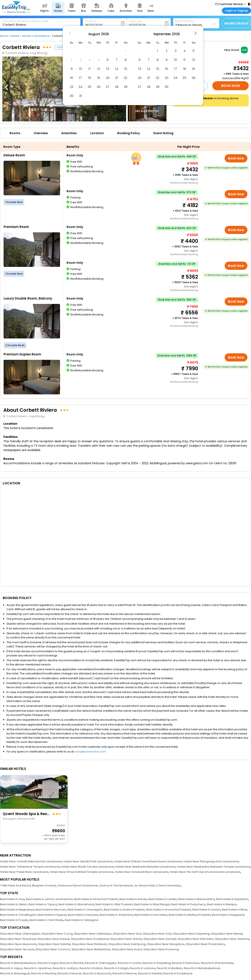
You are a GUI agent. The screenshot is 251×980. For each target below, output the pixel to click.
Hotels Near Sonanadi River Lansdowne (142, 872)
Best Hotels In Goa (12, 899)
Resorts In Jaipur (11, 968)
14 (117, 69)
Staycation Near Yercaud (17, 949)
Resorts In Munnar (70, 973)
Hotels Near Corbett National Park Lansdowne (31, 861)
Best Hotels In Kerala (133, 899)
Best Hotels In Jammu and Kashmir (49, 899)
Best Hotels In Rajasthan (232, 899)
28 (117, 87)
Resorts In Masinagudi (15, 973)
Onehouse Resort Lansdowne (78, 885)
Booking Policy (129, 133)
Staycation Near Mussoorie (18, 944)
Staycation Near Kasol (127, 949)
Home (4, 36)
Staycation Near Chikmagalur (20, 934)
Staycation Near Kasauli (53, 939)
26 (99, 87)
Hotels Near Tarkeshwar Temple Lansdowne (30, 867)
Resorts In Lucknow (143, 968)
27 (108, 87)
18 (90, 78)
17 (81, 78)
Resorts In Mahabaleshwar (18, 963)
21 (117, 78)
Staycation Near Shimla (126, 939)
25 (90, 87)
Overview (41, 133)
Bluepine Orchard (44, 885)
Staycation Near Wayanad (18, 939)
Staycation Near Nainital (54, 944)
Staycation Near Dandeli (160, 939)
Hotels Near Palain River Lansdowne (24, 872)
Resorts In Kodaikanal (178, 973)
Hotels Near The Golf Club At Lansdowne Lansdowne (205, 872)
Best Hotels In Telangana (82, 920)
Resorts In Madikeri (170, 968)
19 (99, 78)
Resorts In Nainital (150, 973)
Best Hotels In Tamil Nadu (46, 920)
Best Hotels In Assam (206, 910)
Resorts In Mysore (124, 973)
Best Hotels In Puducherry (188, 904)
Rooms (15, 133)
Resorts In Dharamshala (217, 963)
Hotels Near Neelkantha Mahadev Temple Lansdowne (214, 867)
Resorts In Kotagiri (116, 968)
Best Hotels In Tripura (43, 904)
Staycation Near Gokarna (232, 939)
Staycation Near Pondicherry (205, 944)
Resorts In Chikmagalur (101, 963)
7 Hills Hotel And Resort (15, 885)
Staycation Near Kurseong (161, 949)
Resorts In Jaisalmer (38, 968)
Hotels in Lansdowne (36, 36)
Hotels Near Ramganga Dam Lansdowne (211, 861)
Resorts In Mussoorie (97, 973)
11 (90, 69)
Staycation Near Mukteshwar (91, 949)
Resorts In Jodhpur (65, 968)
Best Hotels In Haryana (83, 915)
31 (81, 96)
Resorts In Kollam (91, 968)
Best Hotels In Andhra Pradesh (124, 910)
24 (81, 87)
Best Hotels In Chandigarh (85, 910)
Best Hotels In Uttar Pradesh (114, 904)
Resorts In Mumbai (44, 973)
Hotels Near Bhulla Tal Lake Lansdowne (88, 867)
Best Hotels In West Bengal (152, 904)
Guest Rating (163, 133)
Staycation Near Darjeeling (191, 934)
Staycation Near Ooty (157, 934)
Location (97, 133)
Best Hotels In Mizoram (51, 910)
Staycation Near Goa (127, 934)
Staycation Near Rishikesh (89, 944)
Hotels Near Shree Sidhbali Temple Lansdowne (82, 872)
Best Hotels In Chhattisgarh (18, 915)
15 (126, 69)
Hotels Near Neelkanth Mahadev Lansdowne (146, 867)
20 (108, 78)
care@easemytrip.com (90, 752)
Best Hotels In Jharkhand (116, 915)
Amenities (69, 133)
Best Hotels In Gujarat (52, 915)
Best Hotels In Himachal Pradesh (96, 899)
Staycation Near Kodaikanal (90, 939)
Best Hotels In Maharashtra (197, 899)
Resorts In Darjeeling (157, 963)
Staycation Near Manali (227, 934)
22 (125, 78)
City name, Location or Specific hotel (26, 21)
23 (72, 87)
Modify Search (236, 23)
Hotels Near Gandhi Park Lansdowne (88, 861)
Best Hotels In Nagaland (228, 915)
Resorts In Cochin (129, 963)
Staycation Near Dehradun (196, 939)
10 (81, 69)
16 (72, 78)
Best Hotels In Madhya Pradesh (190, 915)
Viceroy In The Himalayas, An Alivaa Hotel (127, 885)
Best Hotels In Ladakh (163, 899)
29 (126, 87)
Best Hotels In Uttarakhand (76, 904)
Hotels (15, 36)
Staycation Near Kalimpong (127, 944)
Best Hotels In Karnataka (151, 915)
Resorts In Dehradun (186, 963)
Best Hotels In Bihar (235, 910)
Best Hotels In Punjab (14, 920)
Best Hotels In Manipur (222, 904)
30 (72, 96)
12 (99, 69)
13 (108, 69)
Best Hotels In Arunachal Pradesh (169, 910)
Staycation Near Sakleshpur (93, 934)
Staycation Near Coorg (57, 934)
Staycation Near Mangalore (166, 944)
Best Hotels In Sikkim (14, 904)
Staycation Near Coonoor (53, 949)
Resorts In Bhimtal (72, 963)
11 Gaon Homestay (169, 885)
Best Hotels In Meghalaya (17, 910)
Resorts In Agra (48, 963)
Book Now (231, 86)
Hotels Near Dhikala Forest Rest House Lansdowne (148, 861)
